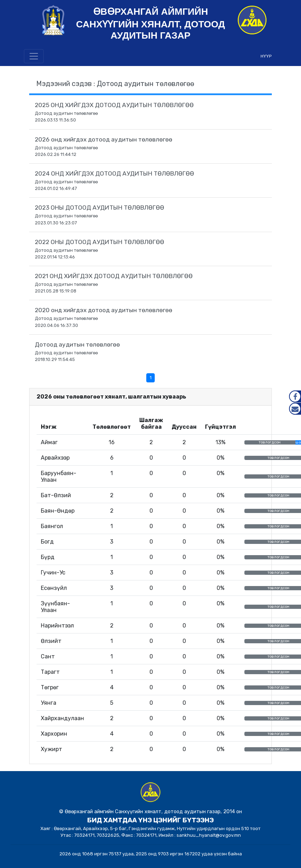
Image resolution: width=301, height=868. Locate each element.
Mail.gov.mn (295, 409)
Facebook (295, 396)
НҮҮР (266, 56)
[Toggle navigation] (34, 56)
